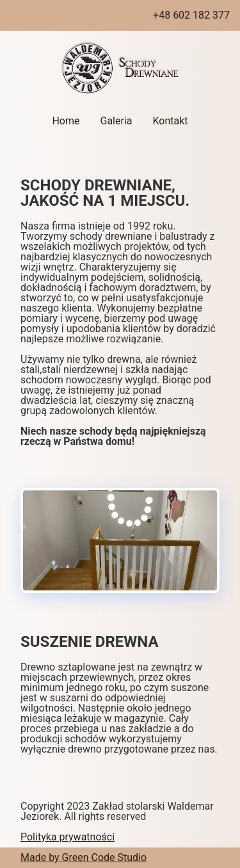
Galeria (116, 121)
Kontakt (170, 121)
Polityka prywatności (68, 837)
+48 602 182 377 (191, 15)
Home (66, 121)
